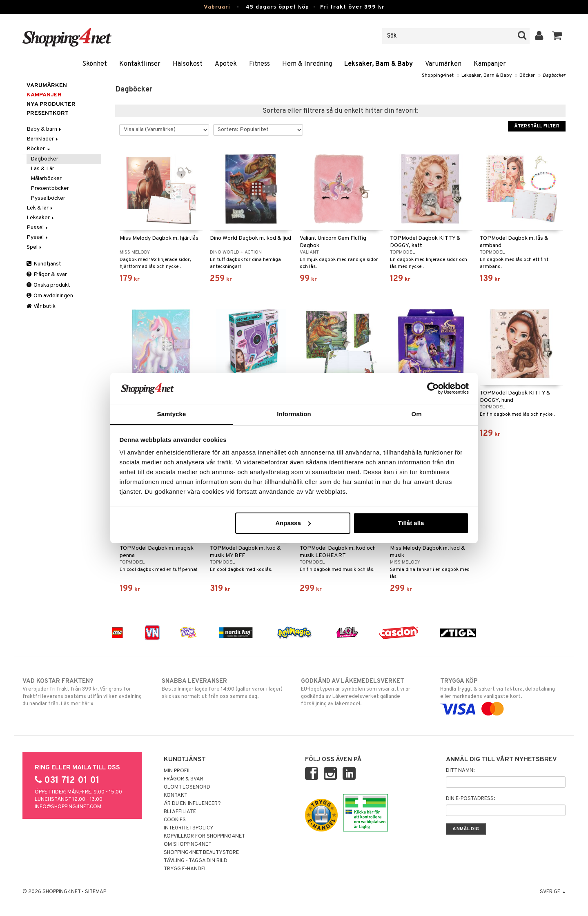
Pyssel (38, 237)
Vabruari (217, 7)
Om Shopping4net (188, 845)
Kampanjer (490, 64)
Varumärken (443, 64)
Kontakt (176, 796)
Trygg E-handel (185, 869)
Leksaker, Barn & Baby (379, 64)
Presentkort (48, 113)
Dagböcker (554, 76)
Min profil (177, 771)
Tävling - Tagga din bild (196, 861)
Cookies (175, 820)
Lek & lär (40, 208)
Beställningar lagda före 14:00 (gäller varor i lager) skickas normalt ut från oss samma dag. (224, 689)
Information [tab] (294, 414)
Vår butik (41, 306)
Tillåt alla (411, 523)
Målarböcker (46, 179)
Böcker (527, 76)
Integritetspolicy (189, 828)
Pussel (38, 228)
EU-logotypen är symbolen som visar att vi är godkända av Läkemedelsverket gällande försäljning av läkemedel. (364, 692)
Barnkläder (43, 139)
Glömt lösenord (187, 787)
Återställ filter (537, 126)
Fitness (259, 64)
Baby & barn (45, 129)
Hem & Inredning (307, 64)
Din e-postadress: (470, 799)
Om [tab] (416, 414)
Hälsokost (188, 64)
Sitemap (96, 892)
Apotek (226, 64)
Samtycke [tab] (172, 414)
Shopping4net (438, 76)
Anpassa (293, 523)
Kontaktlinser (140, 64)
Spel (35, 247)
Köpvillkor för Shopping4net (204, 836)
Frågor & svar (47, 275)
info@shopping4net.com (68, 807)
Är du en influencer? (192, 804)
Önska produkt (48, 285)
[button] (557, 36)
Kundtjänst (44, 264)
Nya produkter (51, 104)
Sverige (553, 892)
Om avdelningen (50, 296)
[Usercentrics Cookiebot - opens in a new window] (433, 388)
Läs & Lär (42, 169)
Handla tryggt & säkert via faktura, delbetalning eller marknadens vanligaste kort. (503, 695)
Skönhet (95, 64)
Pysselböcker (48, 198)
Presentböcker (50, 188)
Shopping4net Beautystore (201, 853)
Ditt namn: (460, 771)
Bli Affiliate (180, 812)
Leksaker (41, 218)
